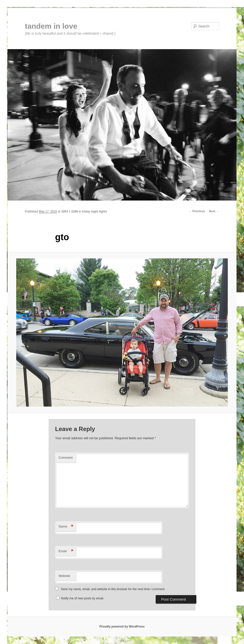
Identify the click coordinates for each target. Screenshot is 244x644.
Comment (66, 458)
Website (64, 576)
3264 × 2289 (69, 212)
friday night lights (94, 212)
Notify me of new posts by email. (82, 598)
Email (66, 551)
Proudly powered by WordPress (122, 627)
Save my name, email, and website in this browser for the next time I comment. (113, 589)
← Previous (197, 211)
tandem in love (51, 26)
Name (66, 527)
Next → (214, 211)
